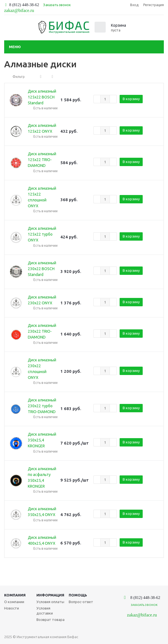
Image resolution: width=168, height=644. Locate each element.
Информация (50, 595)
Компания (15, 595)
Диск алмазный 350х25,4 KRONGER (42, 440)
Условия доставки (45, 611)
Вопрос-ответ (81, 602)
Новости (12, 608)
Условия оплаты (50, 602)
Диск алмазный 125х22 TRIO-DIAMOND (42, 160)
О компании (14, 602)
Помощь (78, 595)
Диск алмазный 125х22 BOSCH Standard (42, 97)
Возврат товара (50, 620)
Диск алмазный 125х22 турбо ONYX (42, 234)
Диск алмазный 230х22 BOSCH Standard (42, 269)
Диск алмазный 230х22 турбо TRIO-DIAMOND (42, 406)
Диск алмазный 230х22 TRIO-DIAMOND (42, 331)
